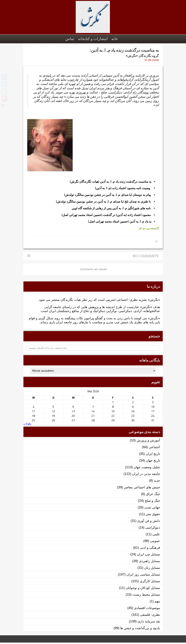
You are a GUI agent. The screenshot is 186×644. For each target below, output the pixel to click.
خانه (115, 39)
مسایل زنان (152, 568)
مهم (157, 601)
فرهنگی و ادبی (150, 548)
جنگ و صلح (152, 501)
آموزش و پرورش (148, 440)
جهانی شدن (152, 507)
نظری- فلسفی (150, 615)
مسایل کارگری (150, 581)
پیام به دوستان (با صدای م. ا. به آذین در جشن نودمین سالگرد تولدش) (107, 195)
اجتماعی (154, 447)
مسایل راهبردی (149, 561)
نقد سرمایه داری (149, 621)
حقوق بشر (153, 514)
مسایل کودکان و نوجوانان (143, 588)
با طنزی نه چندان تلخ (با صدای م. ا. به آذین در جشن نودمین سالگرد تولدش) (103, 201)
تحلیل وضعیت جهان (147, 467)
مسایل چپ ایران (148, 554)
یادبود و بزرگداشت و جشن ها (140, 628)
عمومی (155, 541)
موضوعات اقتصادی (147, 608)
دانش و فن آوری (149, 521)
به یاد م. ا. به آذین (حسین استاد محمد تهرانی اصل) (120, 221)
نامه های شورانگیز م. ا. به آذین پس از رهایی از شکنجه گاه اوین (111, 208)
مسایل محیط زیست (146, 595)
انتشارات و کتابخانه (93, 39)
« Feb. (28, 424)
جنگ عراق (153, 494)
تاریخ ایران (153, 454)
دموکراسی (153, 527)
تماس (70, 39)
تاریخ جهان (153, 460)
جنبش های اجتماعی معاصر (142, 487)
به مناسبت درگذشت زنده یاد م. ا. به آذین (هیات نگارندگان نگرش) (111, 182)
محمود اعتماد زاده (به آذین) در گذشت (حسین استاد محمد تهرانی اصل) (106, 215)
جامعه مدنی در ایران (146, 474)
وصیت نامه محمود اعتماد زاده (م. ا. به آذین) (123, 188)
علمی (156, 534)
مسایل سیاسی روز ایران (143, 574)
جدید (157, 481)
